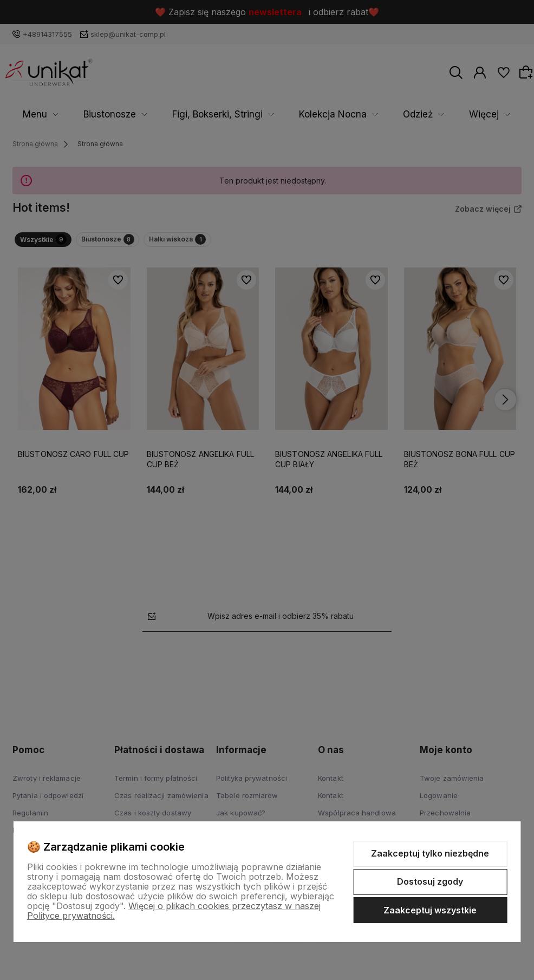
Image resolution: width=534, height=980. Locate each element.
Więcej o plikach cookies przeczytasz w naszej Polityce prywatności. (174, 911)
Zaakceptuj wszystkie (430, 910)
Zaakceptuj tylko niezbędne (430, 853)
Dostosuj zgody (430, 881)
